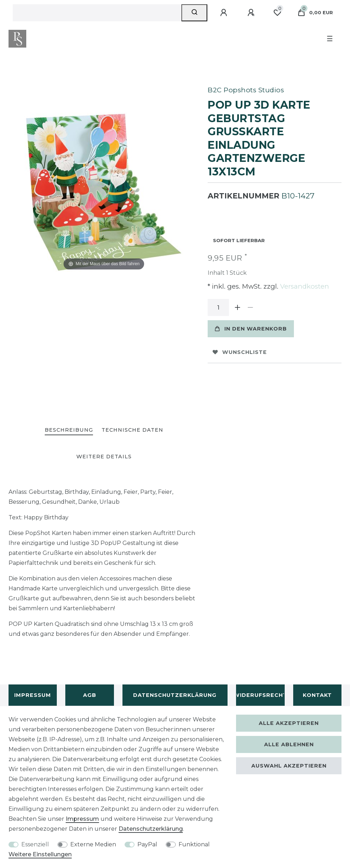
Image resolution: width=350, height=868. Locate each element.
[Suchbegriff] (97, 13)
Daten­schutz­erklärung (151, 829)
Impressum (33, 695)
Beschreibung (69, 430)
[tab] (69, 430)
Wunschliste (240, 352)
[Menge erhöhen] (237, 307)
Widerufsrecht (260, 695)
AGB (90, 695)
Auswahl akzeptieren (289, 766)
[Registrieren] (252, 13)
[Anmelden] (225, 13)
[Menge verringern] (250, 307)
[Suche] (194, 13)
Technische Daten (132, 430)
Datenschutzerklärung (175, 695)
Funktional (194, 844)
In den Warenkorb (251, 329)
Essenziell (35, 844)
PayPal (147, 844)
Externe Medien (93, 844)
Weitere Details (104, 457)
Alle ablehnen (289, 744)
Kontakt (317, 695)
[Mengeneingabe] (218, 307)
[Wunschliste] (277, 13)
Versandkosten (304, 286)
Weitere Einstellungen (40, 854)
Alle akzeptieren (289, 723)
